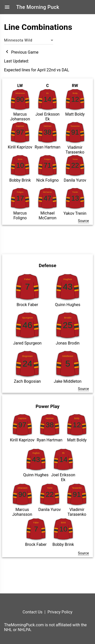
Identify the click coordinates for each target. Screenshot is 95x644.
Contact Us (33, 612)
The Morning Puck (38, 7)
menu (7, 7)
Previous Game (21, 52)
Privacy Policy (60, 612)
